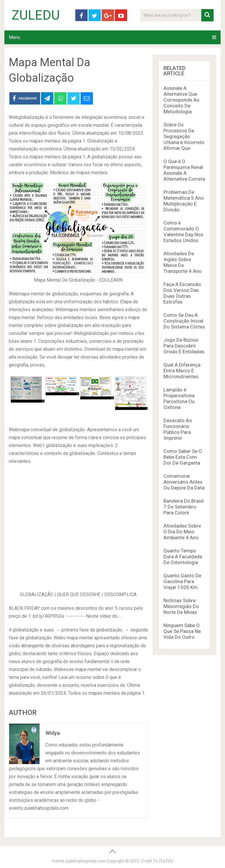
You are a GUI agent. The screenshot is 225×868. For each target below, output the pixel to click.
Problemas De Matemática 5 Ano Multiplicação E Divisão (184, 201)
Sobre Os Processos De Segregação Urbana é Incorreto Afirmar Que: (184, 136)
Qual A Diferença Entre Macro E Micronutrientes (182, 371)
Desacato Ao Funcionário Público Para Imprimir (178, 429)
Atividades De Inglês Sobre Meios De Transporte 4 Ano (183, 262)
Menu (15, 37)
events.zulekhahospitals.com (79, 861)
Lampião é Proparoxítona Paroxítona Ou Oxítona (179, 398)
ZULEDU (36, 15)
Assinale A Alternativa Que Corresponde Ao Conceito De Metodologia (181, 100)
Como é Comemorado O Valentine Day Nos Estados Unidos (183, 232)
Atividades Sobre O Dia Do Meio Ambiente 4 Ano (182, 532)
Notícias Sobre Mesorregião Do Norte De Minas (181, 606)
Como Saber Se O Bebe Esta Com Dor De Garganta (183, 457)
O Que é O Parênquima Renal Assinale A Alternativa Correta (184, 170)
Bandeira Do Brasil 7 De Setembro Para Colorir (184, 507)
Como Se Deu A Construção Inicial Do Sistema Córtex (184, 321)
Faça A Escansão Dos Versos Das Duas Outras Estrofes (182, 293)
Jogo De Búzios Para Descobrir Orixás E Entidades (184, 346)
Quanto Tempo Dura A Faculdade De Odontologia (183, 557)
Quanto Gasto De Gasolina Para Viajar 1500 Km (182, 581)
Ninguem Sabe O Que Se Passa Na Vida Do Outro (182, 631)
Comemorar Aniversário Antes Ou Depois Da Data (184, 482)
